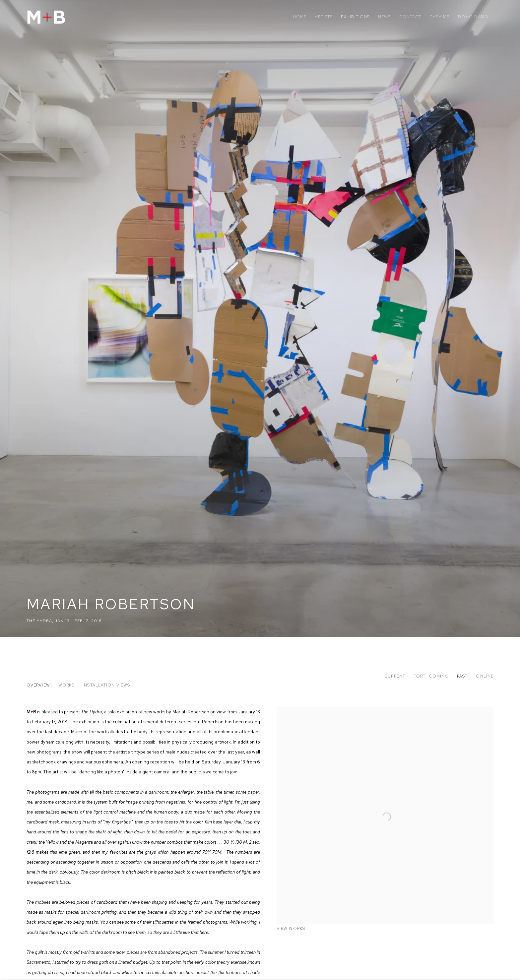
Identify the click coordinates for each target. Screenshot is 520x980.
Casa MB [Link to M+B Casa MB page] (440, 17)
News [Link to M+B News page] (384, 17)
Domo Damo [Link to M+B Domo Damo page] (473, 17)
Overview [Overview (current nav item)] (38, 685)
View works (291, 929)
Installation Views (106, 685)
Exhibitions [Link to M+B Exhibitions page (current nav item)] (355, 17)
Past (462, 676)
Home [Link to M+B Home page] (300, 17)
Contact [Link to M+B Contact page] (410, 17)
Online (485, 676)
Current (395, 676)
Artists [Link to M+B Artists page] (324, 17)
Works (66, 685)
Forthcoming (431, 676)
